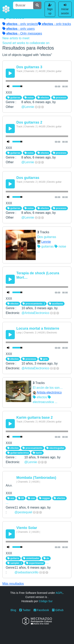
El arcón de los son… (48, 388)
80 (21, 498)
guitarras (14, 98)
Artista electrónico (49, 392)
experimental (35, 563)
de (46, 558)
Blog (13, 610)
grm (44, 359)
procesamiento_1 (34, 304)
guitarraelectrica (18, 453)
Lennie (46, 242)
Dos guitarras (28, 178)
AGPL (59, 593)
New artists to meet (16, 38)
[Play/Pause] (10, 73)
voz (11, 498)
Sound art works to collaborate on (26, 43)
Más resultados (13, 584)
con (31, 498)
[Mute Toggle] (8, 86)
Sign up (50, 9)
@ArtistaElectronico (35, 313)
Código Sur (46, 601)
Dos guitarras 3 (29, 67)
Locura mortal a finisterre (38, 328)
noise (29, 98)
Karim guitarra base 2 (35, 417)
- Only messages (22, 33)
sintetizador (31, 558)
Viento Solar (27, 528)
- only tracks (55, 24)
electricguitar (55, 448)
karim (37, 453)
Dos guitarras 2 (29, 122)
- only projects (20, 24)
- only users (19, 29)
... (39, 251)
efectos (43, 98)
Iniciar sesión (65, 9)
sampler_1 (15, 563)
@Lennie (28, 107)
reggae (44, 498)
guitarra (13, 558)
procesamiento (32, 448)
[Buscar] (23, 5)
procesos (60, 98)
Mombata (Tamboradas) (36, 478)
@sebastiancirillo (26, 572)
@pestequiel (23, 512)
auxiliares (56, 304)
